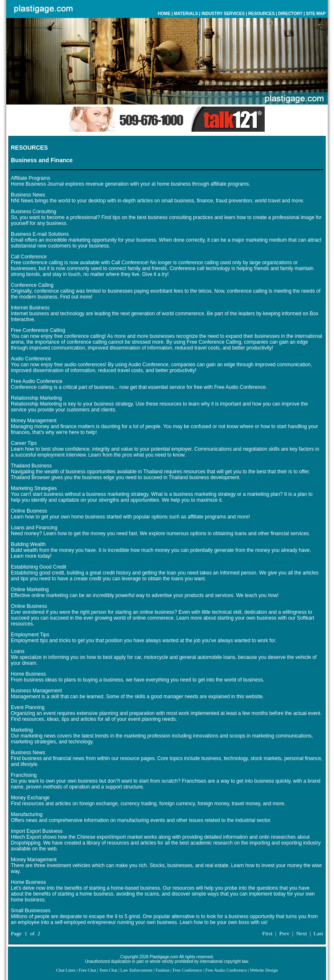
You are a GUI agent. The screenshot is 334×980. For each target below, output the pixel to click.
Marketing (22, 730)
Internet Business (30, 308)
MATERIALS (186, 14)
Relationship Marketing (36, 398)
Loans (18, 651)
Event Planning (28, 707)
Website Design (264, 970)
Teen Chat (108, 970)
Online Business (29, 511)
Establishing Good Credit (39, 567)
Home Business (28, 674)
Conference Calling (32, 285)
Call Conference (29, 257)
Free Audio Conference (37, 381)
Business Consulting (34, 212)
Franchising (24, 775)
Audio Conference (31, 359)
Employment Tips (30, 635)
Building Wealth (28, 544)
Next (301, 933)
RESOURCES (262, 14)
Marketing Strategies (34, 488)
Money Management (34, 421)
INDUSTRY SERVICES (223, 14)
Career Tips (24, 443)
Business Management (36, 691)
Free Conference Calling (38, 330)
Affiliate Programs (30, 178)
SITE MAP (316, 14)
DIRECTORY (290, 14)
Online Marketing (30, 590)
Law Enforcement (136, 970)
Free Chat (87, 970)
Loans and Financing (34, 528)
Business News (28, 195)
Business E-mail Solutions (40, 234)
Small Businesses (31, 911)
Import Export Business (37, 831)
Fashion (162, 970)
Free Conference (188, 970)
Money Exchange (30, 798)
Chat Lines (66, 970)
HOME (164, 14)
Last (318, 933)
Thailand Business (31, 466)
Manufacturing (27, 814)
